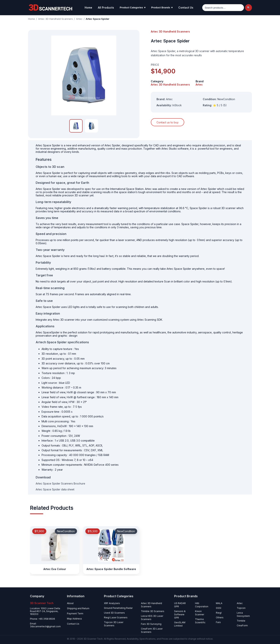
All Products (106, 8)
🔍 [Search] (249, 8)
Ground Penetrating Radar (118, 608)
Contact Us (186, 8)
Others (220, 617)
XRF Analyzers (112, 603)
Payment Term (75, 613)
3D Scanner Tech (93, 639)
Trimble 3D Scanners (153, 611)
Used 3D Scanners (114, 613)
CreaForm (242, 625)
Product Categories (133, 8)
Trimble (241, 621)
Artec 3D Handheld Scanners (55, 19)
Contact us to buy (168, 122)
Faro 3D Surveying (151, 624)
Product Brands (162, 8)
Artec (79, 19)
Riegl (219, 613)
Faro (218, 622)
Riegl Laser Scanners (116, 617)
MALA (219, 603)
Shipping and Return (78, 608)
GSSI (219, 608)
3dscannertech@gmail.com (45, 626)
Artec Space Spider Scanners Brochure (60, 483)
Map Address (74, 619)
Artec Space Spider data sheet (55, 489)
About (70, 603)
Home (88, 8)
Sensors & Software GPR (180, 614)
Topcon (241, 608)
